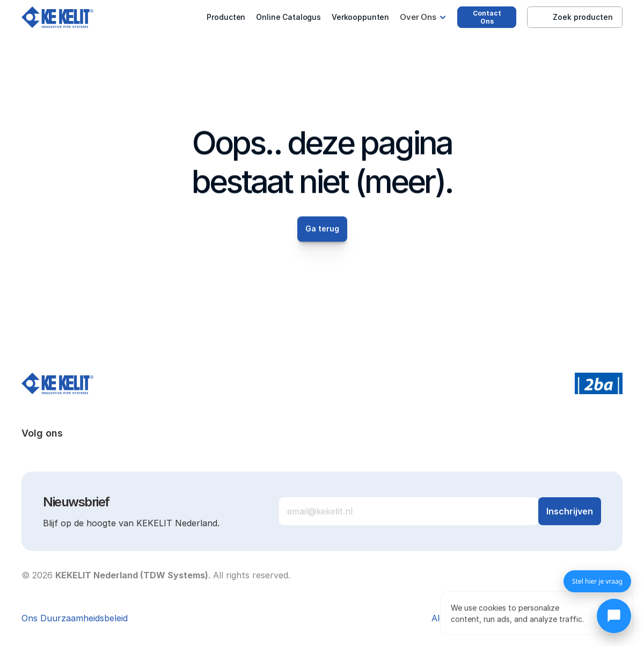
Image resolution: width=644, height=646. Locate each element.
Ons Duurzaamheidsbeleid (75, 618)
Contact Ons (487, 17)
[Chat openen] (614, 616)
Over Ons (418, 17)
